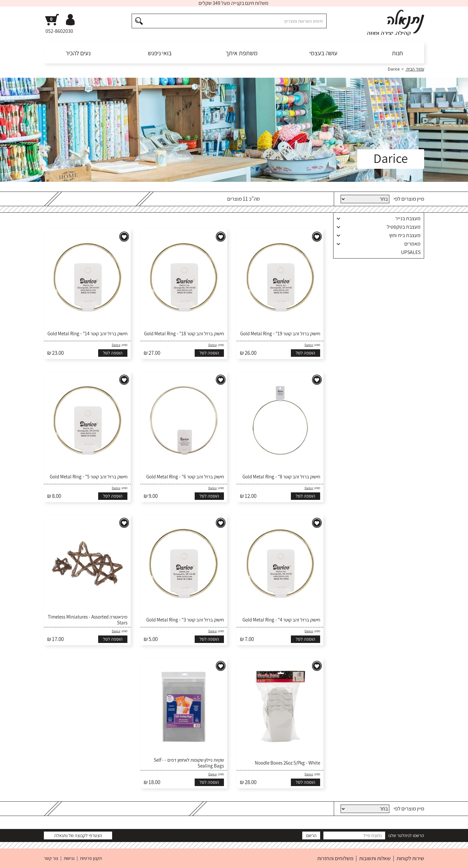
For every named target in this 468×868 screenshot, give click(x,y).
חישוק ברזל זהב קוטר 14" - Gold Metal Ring (87, 334)
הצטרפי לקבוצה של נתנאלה (78, 835)
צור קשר (51, 858)
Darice (309, 345)
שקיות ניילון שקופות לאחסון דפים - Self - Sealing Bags (189, 763)
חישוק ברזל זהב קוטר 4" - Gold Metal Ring (281, 620)
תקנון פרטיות (91, 858)
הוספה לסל (305, 353)
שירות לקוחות (410, 858)
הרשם (311, 835)
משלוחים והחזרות (335, 858)
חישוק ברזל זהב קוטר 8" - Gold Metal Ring (281, 477)
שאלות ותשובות (375, 858)
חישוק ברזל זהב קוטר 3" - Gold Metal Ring (185, 620)
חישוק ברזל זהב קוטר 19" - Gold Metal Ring (280, 334)
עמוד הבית (415, 69)
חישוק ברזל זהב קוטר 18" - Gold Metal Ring (184, 334)
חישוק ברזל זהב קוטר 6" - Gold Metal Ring (185, 477)
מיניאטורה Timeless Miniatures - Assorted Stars (88, 620)
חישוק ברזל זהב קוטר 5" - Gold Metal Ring (89, 477)
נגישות (69, 858)
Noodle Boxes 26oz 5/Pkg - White (287, 763)
